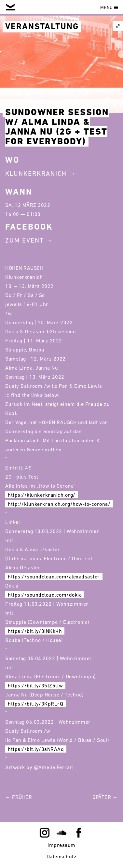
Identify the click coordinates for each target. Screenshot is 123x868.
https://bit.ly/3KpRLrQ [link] (35, 704)
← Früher (19, 797)
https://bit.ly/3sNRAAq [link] (36, 749)
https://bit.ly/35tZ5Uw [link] (35, 685)
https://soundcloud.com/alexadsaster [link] (54, 577)
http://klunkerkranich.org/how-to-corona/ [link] (59, 504)
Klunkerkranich (36, 173)
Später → (105, 797)
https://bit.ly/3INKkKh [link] (35, 631)
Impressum (61, 845)
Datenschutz (62, 856)
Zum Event (25, 240)
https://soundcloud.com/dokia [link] (45, 595)
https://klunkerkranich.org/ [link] (42, 495)
